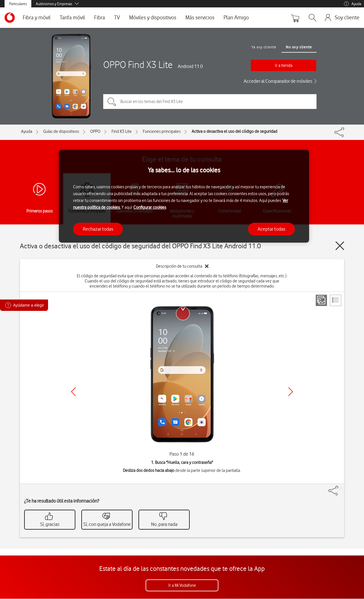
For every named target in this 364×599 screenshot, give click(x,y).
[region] (184, 196)
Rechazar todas (98, 229)
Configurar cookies (150, 207)
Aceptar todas (271, 229)
